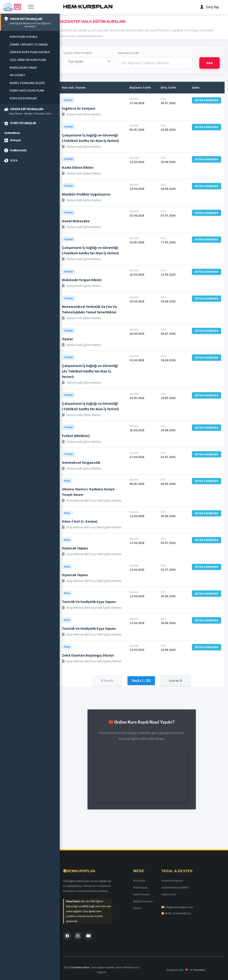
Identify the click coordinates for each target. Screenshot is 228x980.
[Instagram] (78, 936)
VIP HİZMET (17, 75)
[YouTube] (88, 936)
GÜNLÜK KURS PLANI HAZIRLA (30, 52)
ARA (210, 63)
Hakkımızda (169, 894)
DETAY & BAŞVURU (207, 100)
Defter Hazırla (141, 894)
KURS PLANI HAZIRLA (24, 37)
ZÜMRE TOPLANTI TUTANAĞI (29, 45)
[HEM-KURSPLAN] (88, 7)
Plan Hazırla (140, 887)
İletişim (138, 908)
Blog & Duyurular (143, 901)
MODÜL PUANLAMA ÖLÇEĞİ (27, 83)
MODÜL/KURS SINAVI (23, 68)
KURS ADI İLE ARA (128, 53)
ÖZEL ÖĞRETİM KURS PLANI (28, 60)
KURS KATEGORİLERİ (23, 98)
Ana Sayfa (139, 881)
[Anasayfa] (12, 7)
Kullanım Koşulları (172, 881)
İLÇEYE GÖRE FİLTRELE (78, 53)
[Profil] (209, 7)
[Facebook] (67, 936)
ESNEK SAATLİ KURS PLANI (27, 91)
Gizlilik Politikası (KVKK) (175, 887)
